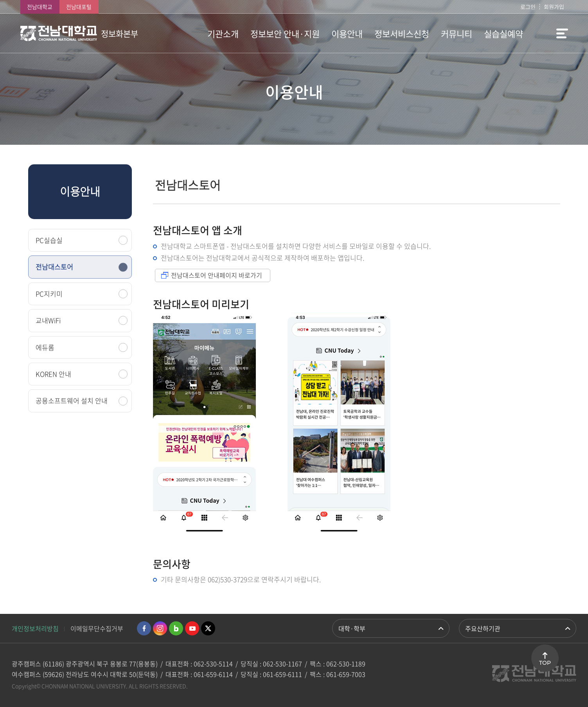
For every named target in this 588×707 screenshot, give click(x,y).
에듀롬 (45, 347)
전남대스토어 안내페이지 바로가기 (217, 275)
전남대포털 (79, 7)
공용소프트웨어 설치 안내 (72, 400)
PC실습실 (49, 240)
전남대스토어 (54, 267)
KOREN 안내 (53, 374)
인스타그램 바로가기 (160, 628)
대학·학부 (352, 628)
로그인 (528, 7)
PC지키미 (49, 294)
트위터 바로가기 (208, 628)
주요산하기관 (483, 628)
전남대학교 (40, 7)
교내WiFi (48, 320)
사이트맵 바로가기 (548, 33)
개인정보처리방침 (35, 628)
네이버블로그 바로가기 (176, 628)
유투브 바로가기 (192, 628)
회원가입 (554, 7)
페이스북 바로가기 (144, 628)
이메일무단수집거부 (97, 628)
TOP (545, 663)
